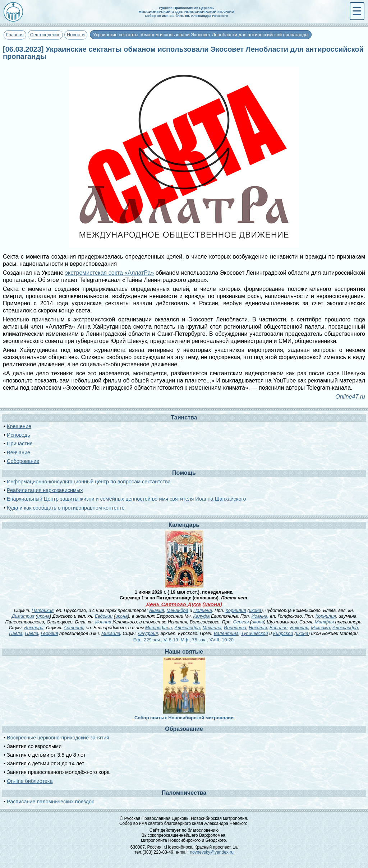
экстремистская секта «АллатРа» (110, 273)
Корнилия (236, 610)
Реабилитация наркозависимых (45, 490)
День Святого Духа (173, 604)
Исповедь (18, 435)
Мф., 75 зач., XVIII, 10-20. (208, 640)
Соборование (23, 461)
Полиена (203, 610)
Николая (258, 628)
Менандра (178, 610)
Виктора (34, 628)
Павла (16, 633)
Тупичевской (255, 633)
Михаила (212, 628)
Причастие (20, 444)
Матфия (324, 622)
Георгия (49, 633)
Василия (279, 628)
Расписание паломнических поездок (50, 802)
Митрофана (159, 628)
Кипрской (283, 633)
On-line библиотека (30, 781)
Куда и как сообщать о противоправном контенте (66, 508)
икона (212, 604)
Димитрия (23, 616)
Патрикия (43, 610)
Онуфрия (148, 633)
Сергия (241, 622)
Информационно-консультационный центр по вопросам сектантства (89, 482)
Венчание (19, 452)
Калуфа (202, 616)
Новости (76, 35)
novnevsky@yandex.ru (212, 852)
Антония (73, 628)
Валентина (226, 633)
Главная (15, 35)
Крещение (19, 426)
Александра (187, 628)
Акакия (157, 610)
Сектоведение (45, 35)
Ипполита (235, 628)
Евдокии (104, 616)
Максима (320, 628)
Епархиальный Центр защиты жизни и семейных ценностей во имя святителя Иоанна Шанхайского (126, 499)
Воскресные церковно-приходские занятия (58, 738)
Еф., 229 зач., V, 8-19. (156, 640)
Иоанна (259, 616)
